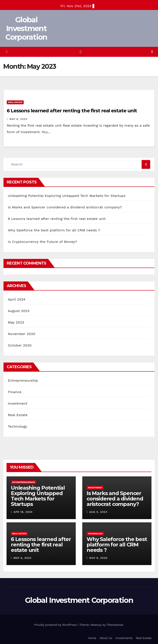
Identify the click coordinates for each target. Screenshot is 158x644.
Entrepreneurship (23, 380)
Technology (18, 426)
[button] (152, 52)
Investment (18, 403)
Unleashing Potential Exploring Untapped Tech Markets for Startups (67, 196)
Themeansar (115, 625)
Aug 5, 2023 (98, 512)
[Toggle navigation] (80, 52)
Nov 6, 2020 (98, 558)
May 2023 (16, 322)
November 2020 (22, 334)
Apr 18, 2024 (23, 512)
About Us (106, 638)
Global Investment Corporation (26, 28)
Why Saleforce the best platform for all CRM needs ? (54, 230)
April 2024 (17, 299)
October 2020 (20, 345)
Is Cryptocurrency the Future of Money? (42, 242)
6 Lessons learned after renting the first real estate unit (72, 111)
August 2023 (19, 311)
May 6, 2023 (18, 119)
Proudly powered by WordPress (56, 625)
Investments (124, 638)
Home (92, 638)
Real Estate (15, 102)
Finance (15, 392)
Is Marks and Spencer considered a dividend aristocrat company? (65, 207)
